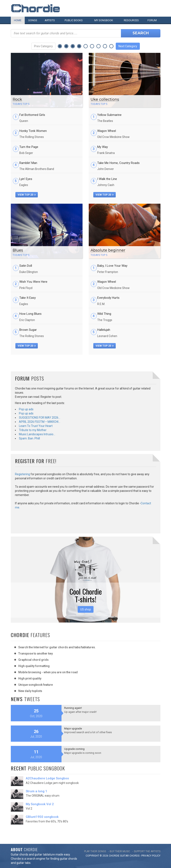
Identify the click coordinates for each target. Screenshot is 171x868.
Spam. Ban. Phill (29, 438)
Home (18, 20)
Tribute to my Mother (33, 430)
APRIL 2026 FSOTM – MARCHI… (40, 422)
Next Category (128, 46)
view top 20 (27, 195)
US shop (86, 609)
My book (104, 20)
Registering (22, 474)
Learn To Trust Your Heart (36, 426)
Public (74, 20)
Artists (50, 20)
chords (134, 856)
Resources (131, 20)
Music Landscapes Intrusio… (37, 434)
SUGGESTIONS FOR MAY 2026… (40, 418)
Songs (33, 20)
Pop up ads (26, 409)
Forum (152, 20)
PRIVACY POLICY (151, 856)
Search (141, 33)
